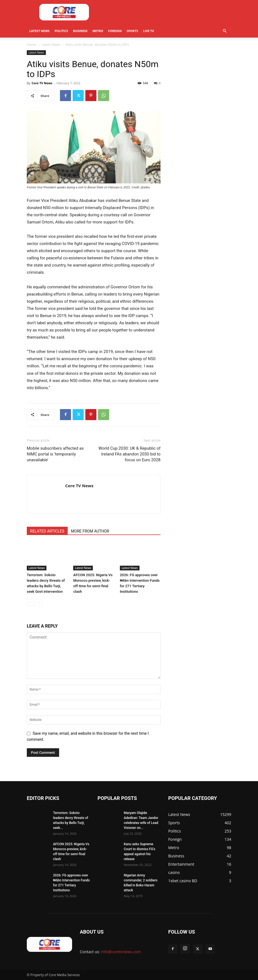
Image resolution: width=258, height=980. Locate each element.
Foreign (115, 31)
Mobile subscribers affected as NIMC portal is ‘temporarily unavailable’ (55, 454)
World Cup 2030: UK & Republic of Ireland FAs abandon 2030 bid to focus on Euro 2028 (129, 454)
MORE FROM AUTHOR (90, 531)
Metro (98, 31)
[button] (225, 31)
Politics (61, 31)
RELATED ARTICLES (47, 531)
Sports (132, 31)
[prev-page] (30, 603)
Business (80, 31)
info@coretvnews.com (121, 952)
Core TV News (42, 83)
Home (31, 45)
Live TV (149, 31)
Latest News (39, 31)
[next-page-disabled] (39, 603)
